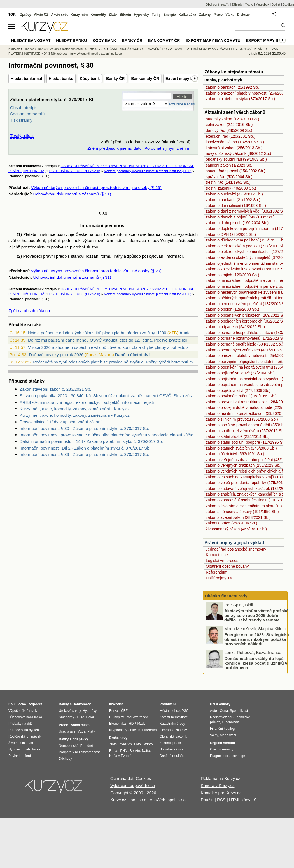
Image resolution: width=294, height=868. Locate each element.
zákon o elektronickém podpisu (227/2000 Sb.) (246, 246)
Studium (288, 4)
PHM (124, 751)
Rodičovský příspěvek (25, 736)
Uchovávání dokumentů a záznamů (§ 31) (72, 194)
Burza (114, 711)
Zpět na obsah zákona (29, 311)
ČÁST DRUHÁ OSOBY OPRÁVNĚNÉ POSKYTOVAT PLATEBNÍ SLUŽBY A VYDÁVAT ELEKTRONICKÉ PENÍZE (187, 49)
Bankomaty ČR (145, 79)
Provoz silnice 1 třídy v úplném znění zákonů (61, 422)
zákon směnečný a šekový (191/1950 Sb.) (242, 512)
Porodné (87, 746)
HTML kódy (240, 800)
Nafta (146, 751)
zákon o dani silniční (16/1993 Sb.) (236, 206)
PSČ (185, 711)
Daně (164, 756)
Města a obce (170, 711)
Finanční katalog (222, 729)
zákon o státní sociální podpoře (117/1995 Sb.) (246, 442)
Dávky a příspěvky (73, 739)
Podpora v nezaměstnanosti (80, 752)
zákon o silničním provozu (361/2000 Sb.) (242, 419)
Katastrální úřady (172, 724)
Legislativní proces (222, 561)
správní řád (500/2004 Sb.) (229, 177)
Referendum (217, 572)
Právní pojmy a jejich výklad (234, 543)
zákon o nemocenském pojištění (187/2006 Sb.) (247, 304)
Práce (218, 15)
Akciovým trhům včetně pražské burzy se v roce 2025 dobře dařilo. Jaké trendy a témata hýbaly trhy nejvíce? (256, 619)
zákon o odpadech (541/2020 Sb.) (235, 327)
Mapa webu (228, 735)
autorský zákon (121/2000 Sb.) (233, 119)
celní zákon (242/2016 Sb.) (229, 125)
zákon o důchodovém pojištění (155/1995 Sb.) (246, 240)
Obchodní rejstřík (218, 4)
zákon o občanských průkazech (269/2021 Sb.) (247, 315)
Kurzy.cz (14, 49)
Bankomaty (82, 704)
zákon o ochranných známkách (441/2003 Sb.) (246, 350)
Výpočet (35, 704)
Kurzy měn (79, 15)
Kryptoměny (118, 730)
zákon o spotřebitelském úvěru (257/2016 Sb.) (246, 431)
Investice (116, 704)
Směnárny (66, 717)
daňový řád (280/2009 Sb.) (229, 130)
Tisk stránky (21, 120)
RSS (221, 800)
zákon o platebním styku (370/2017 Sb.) (240, 99)
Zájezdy (237, 4)
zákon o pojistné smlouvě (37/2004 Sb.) (240, 373)
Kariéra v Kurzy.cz (218, 785)
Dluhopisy (116, 717)
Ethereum (149, 730)
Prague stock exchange (228, 756)
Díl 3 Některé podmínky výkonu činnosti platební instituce (83, 54)
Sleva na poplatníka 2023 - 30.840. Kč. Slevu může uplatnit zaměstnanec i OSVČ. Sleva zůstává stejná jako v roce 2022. (109, 396)
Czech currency (222, 749)
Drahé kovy (118, 738)
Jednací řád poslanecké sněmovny (236, 549)
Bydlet (276, 4)
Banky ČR (115, 79)
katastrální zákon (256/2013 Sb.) (234, 148)
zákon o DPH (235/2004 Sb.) (231, 234)
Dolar (90, 717)
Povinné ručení (20, 756)
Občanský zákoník (173, 736)
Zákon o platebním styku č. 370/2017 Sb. (78, 49)
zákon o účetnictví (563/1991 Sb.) (235, 454)
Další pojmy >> (219, 578)
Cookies (143, 778)
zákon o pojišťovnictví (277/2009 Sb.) (238, 390)
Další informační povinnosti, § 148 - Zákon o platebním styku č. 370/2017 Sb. (91, 441)
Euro (81, 717)
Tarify (156, 15)
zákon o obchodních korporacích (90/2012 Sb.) (247, 321)
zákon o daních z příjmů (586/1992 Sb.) (240, 217)
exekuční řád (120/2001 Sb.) (231, 136)
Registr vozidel (221, 717)
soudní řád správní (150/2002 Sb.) (235, 171)
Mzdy (142, 724)
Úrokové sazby (70, 711)
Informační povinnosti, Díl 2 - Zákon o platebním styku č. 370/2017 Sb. (85, 448)
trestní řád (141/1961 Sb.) (228, 182)
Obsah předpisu (25, 108)
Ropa (113, 751)
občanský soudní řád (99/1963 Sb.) (236, 159)
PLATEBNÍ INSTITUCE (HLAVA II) (75, 171)
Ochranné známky (173, 730)
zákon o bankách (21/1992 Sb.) (233, 87)
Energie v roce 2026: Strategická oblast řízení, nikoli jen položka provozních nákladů (257, 640)
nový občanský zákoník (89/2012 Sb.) (238, 153)
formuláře (177, 756)
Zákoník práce (170, 743)
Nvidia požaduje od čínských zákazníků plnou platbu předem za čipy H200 (97, 333)
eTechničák (230, 722)
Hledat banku (61, 79)
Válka (230, 15)
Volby (214, 735)
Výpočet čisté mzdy (23, 711)
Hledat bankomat (26, 79)
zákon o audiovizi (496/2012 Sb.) (234, 194)
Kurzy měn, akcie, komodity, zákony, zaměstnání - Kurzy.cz (75, 409)
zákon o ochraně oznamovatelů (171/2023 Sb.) (247, 338)
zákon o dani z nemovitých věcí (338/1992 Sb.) (247, 211)
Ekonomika (117, 724)
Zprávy (26, 15)
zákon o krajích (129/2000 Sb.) (233, 275)
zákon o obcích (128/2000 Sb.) (233, 309)
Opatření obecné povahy (227, 566)
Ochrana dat (122, 778)
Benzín (135, 751)
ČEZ (124, 711)
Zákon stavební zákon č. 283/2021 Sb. (55, 389)
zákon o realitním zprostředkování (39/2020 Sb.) (248, 413)
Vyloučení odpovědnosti (133, 785)
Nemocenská (69, 746)
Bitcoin (125, 15)
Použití (207, 800)
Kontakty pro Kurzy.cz (221, 793)
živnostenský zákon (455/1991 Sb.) (236, 529)
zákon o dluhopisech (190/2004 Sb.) (237, 223)
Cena (224, 711)
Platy (91, 731)
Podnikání (168, 704)
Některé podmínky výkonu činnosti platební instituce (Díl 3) (148, 171)
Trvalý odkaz (22, 136)
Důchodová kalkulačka (25, 717)
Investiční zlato (129, 744)
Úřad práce (67, 731)
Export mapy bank (267, 40)
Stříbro (148, 744)
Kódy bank (90, 79)
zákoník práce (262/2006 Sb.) (232, 523)
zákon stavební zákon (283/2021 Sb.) (238, 517)
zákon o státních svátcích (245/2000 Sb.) (241, 448)
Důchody (65, 759)
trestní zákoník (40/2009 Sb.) (231, 188)
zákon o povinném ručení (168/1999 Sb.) (241, 396)
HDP (132, 724)
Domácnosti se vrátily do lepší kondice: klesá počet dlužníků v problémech (256, 664)
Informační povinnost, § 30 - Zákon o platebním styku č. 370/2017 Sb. (84, 428)
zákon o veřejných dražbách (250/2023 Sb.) (244, 465)
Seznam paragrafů (27, 114)
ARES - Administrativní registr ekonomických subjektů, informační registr (87, 402)
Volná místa (80, 725)
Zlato (113, 15)
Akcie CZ (41, 15)
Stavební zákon (171, 749)
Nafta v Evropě (120, 756)
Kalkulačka (187, 15)
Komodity (98, 15)
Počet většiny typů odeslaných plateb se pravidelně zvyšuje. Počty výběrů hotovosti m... (115, 362)
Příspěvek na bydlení (24, 730)
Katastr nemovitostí (174, 717)
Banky (42, 49)
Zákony (205, 15)
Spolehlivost (239, 711)
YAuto (249, 4)
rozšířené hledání (182, 104)
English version (222, 743)
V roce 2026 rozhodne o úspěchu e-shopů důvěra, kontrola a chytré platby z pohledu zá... (111, 347)
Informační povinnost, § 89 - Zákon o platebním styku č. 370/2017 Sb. (84, 454)
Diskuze (243, 15)
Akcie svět (60, 15)
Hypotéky (141, 15)
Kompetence (217, 555)
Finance (29, 49)
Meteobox (262, 4)
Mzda (81, 731)
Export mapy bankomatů (188, 79)
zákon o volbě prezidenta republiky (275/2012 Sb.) (249, 483)
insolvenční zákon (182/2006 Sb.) (235, 142)
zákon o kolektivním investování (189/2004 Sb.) (247, 269)
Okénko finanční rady (226, 596)
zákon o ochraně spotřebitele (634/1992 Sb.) (244, 344)
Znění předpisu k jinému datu (114, 148)
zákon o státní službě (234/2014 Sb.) (238, 436)
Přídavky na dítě (21, 724)
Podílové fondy (136, 717)
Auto (214, 711)
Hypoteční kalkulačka (24, 749)
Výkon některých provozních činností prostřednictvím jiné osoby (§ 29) (96, 187)
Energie (170, 15)
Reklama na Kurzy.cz (221, 778)
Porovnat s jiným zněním (167, 148)
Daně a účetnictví (132, 355)
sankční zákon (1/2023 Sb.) (230, 165)
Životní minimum (21, 743)
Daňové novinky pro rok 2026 (56, 355)
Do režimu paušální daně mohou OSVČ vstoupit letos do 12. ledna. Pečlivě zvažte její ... (110, 340)
